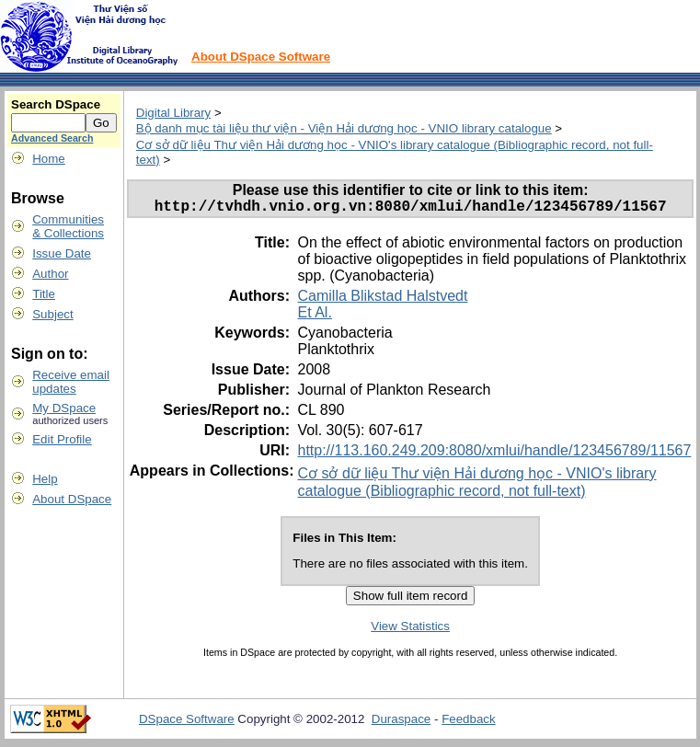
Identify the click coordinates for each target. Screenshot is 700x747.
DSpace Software (187, 723)
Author (50, 274)
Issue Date (62, 253)
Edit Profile (62, 439)
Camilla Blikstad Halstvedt (382, 299)
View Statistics (410, 630)
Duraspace (401, 723)
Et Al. (314, 316)
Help (45, 479)
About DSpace (72, 499)
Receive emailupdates (71, 382)
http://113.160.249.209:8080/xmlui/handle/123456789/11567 (494, 454)
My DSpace (64, 408)
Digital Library (173, 113)
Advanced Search (52, 138)
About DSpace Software (261, 57)
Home (49, 159)
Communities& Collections (68, 226)
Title (44, 294)
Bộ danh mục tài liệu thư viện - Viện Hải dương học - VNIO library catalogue (344, 128)
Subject (52, 314)
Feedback (469, 723)
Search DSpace (56, 104)
